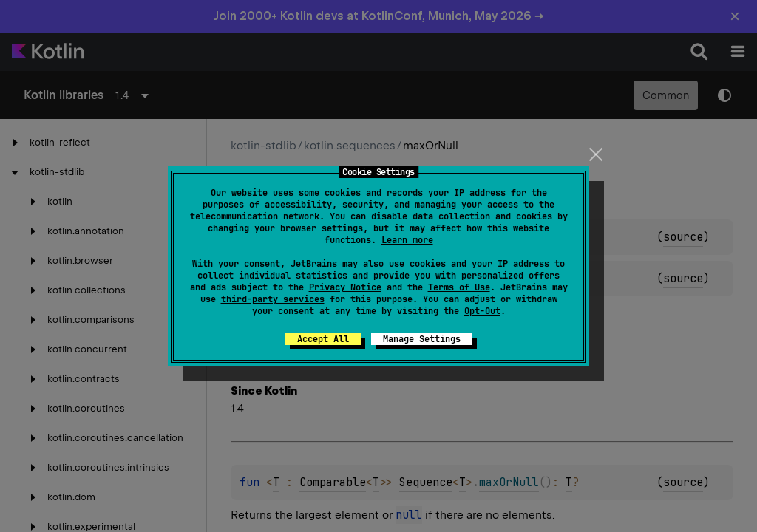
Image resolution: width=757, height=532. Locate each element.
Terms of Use (459, 287)
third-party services (273, 299)
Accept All (323, 339)
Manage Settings (422, 339)
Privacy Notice (345, 287)
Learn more (407, 240)
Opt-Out (482, 311)
